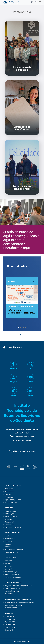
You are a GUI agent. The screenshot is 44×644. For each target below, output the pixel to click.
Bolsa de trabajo (11, 572)
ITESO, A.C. (9, 566)
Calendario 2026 (11, 608)
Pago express (10, 622)
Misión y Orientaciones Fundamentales (20, 602)
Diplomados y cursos (13, 500)
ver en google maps (22, 441)
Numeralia (9, 569)
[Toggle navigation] (39, 2)
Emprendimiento (11, 552)
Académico (9, 536)
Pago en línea (10, 619)
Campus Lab (9, 522)
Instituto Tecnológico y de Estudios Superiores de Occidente (22, 413)
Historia (8, 563)
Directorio (8, 561)
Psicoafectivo (10, 539)
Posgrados (9, 497)
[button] (18, 327)
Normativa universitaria (13, 605)
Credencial (9, 630)
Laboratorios (9, 525)
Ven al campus (10, 511)
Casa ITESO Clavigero (13, 527)
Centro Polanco (11, 594)
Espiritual (8, 541)
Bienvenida (9, 489)
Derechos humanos (12, 588)
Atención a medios (12, 574)
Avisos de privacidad (22, 641)
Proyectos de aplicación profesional (18, 586)
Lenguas (8, 544)
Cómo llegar (9, 514)
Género (7, 547)
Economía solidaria (12, 591)
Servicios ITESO (10, 624)
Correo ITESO (10, 627)
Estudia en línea (11, 502)
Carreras (8, 494)
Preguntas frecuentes (13, 577)
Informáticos (10, 616)
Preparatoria (9, 492)
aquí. (27, 248)
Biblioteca (8, 519)
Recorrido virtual (11, 516)
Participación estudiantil (14, 549)
